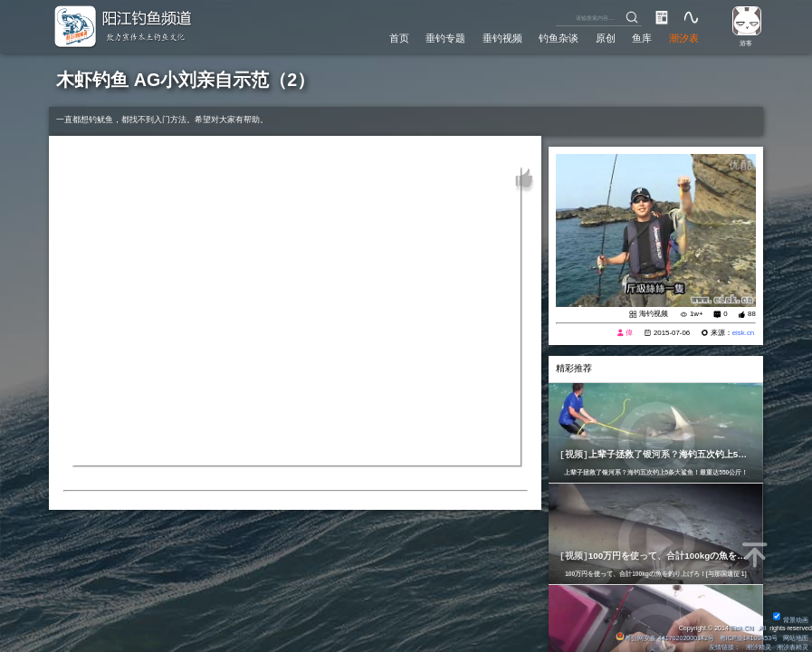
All (762, 628)
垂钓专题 (445, 38)
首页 (399, 38)
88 (752, 314)
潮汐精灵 (759, 647)
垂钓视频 (502, 38)
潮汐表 (684, 38)
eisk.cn (744, 333)
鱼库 (642, 38)
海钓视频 (654, 314)
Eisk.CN (742, 628)
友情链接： (725, 647)
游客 (746, 43)
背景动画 (791, 620)
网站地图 (796, 638)
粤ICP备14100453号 (749, 638)
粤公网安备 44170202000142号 (666, 638)
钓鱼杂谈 (559, 38)
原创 (606, 38)
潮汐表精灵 (793, 647)
